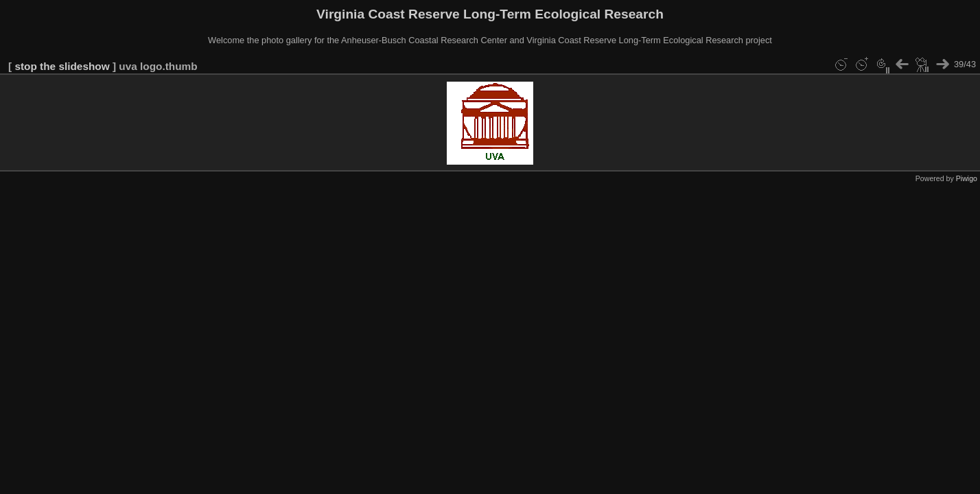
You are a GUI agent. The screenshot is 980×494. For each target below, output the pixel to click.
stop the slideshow (62, 66)
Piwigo (967, 178)
